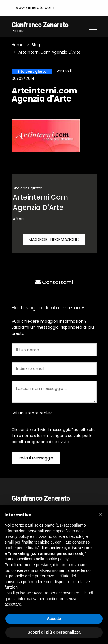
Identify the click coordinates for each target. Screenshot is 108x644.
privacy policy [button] (17, 536)
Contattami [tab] (54, 282)
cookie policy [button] (57, 559)
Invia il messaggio (36, 458)
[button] (101, 514)
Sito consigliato (32, 71)
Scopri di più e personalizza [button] (54, 632)
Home (18, 45)
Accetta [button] (54, 619)
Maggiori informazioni (54, 239)
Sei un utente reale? (32, 413)
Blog (36, 45)
